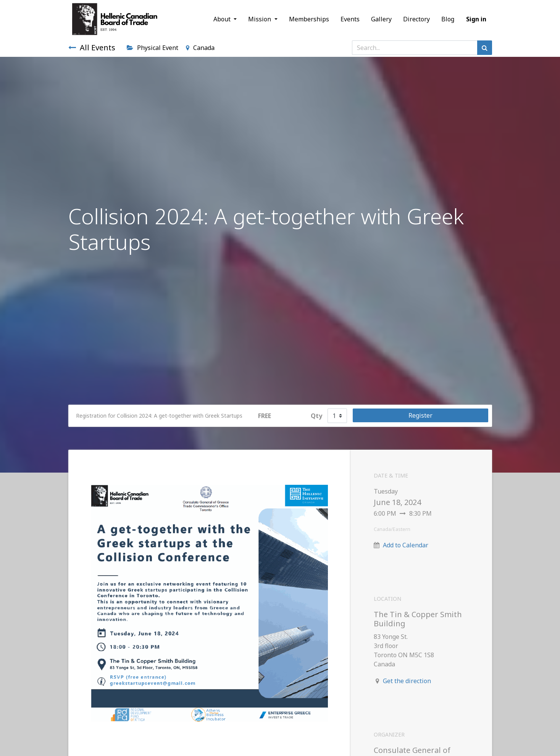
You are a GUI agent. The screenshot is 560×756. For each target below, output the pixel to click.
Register (420, 415)
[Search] (485, 48)
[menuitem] (309, 19)
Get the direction (407, 681)
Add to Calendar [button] (406, 545)
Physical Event (153, 48)
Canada (200, 48)
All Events (92, 47)
